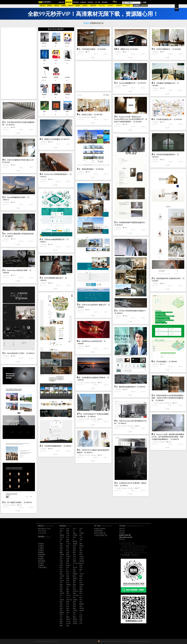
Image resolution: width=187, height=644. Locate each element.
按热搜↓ (78, 6)
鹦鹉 (61, 552)
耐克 (81, 555)
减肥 (74, 580)
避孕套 (75, 542)
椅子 (68, 537)
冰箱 (74, 555)
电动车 (68, 619)
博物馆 (68, 585)
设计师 (82, 563)
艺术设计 (81, 383)
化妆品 (82, 557)
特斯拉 (75, 619)
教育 (74, 617)
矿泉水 (82, 559)
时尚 (61, 559)
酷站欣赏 (69, 2)
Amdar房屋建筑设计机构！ (17, 197)
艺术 (68, 548)
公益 (81, 615)
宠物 (61, 544)
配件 (61, 567)
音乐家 (68, 623)
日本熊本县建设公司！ (165, 119)
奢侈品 (75, 578)
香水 (81, 578)
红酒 (61, 561)
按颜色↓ (64, 6)
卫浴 (61, 617)
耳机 (74, 537)
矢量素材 (83, 2)
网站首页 (62, 2)
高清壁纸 (90, 2)
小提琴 (82, 574)
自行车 (62, 537)
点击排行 (110, 6)
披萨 (68, 546)
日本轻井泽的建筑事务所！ (166, 155)
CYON (68, 544)
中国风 (82, 533)
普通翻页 (137, 6)
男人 (68, 550)
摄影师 (62, 613)
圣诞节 (62, 600)
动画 (74, 548)
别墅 (68, 552)
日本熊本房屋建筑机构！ (54, 446)
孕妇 (81, 606)
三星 (81, 537)
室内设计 (81, 52)
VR (80, 595)
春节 (81, 583)
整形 (68, 602)
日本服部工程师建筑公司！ (166, 83)
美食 (61, 546)
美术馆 (62, 593)
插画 (61, 548)
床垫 (61, 587)
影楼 (61, 585)
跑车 (68, 531)
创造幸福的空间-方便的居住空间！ (169, 278)
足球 (68, 580)
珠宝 (68, 572)
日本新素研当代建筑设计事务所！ (94, 378)
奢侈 (68, 559)
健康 (81, 589)
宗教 (81, 550)
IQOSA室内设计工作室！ (16, 353)
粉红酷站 (41, 563)
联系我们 (122, 539)
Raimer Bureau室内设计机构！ (18, 270)
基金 (61, 619)
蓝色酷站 (41, 550)
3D (61, 598)
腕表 (81, 570)
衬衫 (61, 570)
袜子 (68, 583)
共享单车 (76, 595)
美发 (61, 611)
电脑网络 (81, 455)
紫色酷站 (41, 552)
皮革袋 (75, 623)
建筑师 (82, 604)
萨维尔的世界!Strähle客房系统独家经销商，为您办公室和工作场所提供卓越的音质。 (167, 398)
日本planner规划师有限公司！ (55, 239)
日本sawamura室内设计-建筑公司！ (95, 305)
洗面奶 (62, 535)
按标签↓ (50, 6)
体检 (74, 589)
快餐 (81, 619)
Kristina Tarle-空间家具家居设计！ (57, 174)
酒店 (74, 546)
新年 (74, 583)
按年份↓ (71, 6)
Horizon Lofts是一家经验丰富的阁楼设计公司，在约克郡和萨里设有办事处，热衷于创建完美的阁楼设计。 (168, 437)
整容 (61, 602)
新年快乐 (69, 600)
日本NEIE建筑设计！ (164, 49)
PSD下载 (97, 2)
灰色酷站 (41, 557)
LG (74, 539)
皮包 (68, 626)
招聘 (74, 602)
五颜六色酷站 (42, 567)
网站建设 (105, 2)
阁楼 (74, 608)
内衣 (68, 539)
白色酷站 (41, 546)
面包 (81, 552)
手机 (68, 529)
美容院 (82, 608)
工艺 (74, 615)
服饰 (68, 578)
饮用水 (75, 621)
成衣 (68, 608)
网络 (61, 626)
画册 (68, 561)
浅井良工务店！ (88, 115)
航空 (81, 580)
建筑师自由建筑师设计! (128, 387)
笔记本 (75, 567)
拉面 (74, 572)
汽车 (74, 529)
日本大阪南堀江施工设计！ (54, 278)
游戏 (74, 533)
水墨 (68, 533)
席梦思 (82, 585)
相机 (61, 574)
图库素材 (76, 2)
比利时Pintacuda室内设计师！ (93, 341)
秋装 (81, 602)
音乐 (68, 574)
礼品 (74, 559)
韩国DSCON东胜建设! (53, 139)
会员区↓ (85, 6)
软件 (68, 567)
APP (68, 587)
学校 (61, 563)
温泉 (74, 550)
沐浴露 (75, 535)
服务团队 (122, 531)
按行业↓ (43, 6)
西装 (61, 578)
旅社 (68, 606)
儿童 (68, 535)
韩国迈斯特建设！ (88, 169)
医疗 (68, 563)
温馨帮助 (119, 6)
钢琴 (61, 623)
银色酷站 (41, 559)
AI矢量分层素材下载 (101, 535)
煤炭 (61, 591)
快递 (74, 604)
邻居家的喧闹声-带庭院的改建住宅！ (133, 222)
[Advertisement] (19, 63)
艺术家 (75, 611)
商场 (81, 565)
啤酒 (61, 565)
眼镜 (74, 576)
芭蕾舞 (75, 574)
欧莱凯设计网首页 (100, 529)
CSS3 (68, 598)
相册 (74, 561)
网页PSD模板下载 (100, 533)
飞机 (81, 539)
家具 (74, 613)
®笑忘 (128, 6)
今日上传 (102, 6)
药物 (74, 593)
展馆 (68, 593)
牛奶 (81, 567)
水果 (81, 529)
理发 (68, 611)
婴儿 (81, 535)
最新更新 (93, 6)
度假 (61, 589)
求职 (61, 604)
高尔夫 (62, 580)
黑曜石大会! (125, 49)
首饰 (61, 572)
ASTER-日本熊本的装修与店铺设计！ (133, 311)
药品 (81, 593)
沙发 (61, 539)
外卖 (68, 604)
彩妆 (61, 531)
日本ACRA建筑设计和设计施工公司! (21, 160)
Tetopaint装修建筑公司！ (128, 83)
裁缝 (68, 617)
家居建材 (87, 117)
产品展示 (156, 403)
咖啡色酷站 (42, 561)
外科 (81, 600)
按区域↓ (57, 6)
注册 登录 (144, 6)
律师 (61, 606)
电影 (68, 576)
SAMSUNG (76, 563)
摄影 (81, 544)
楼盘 (68, 555)
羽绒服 (75, 544)
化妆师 (82, 611)
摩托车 (82, 546)
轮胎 (81, 576)
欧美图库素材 (98, 531)
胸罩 (68, 542)
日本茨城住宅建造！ (89, 49)
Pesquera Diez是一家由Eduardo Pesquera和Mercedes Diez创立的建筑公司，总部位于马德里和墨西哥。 (131, 119)
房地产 (68, 557)
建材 (68, 591)
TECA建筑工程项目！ (15, 502)
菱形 (68, 589)
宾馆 (61, 550)
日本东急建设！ (162, 362)
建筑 (81, 591)
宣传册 (82, 561)
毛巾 (61, 583)
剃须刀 (68, 565)
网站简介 (122, 529)
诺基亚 (62, 555)
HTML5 (62, 529)
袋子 (81, 623)
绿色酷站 (41, 565)
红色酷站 (41, 548)
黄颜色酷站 (42, 555)
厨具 (74, 570)
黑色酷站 (41, 544)
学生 (81, 617)
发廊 (61, 608)
